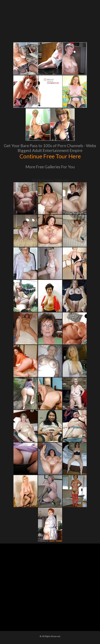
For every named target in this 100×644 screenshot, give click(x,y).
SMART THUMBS (56, 541)
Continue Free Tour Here (50, 156)
